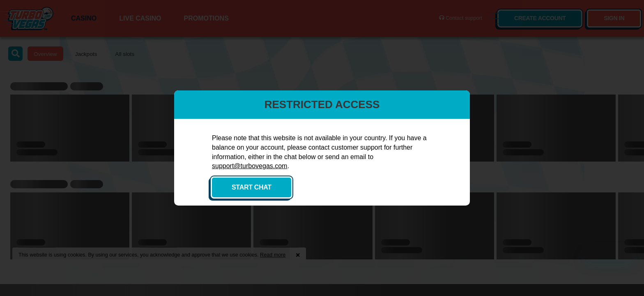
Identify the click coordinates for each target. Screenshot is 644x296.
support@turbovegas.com (250, 166)
